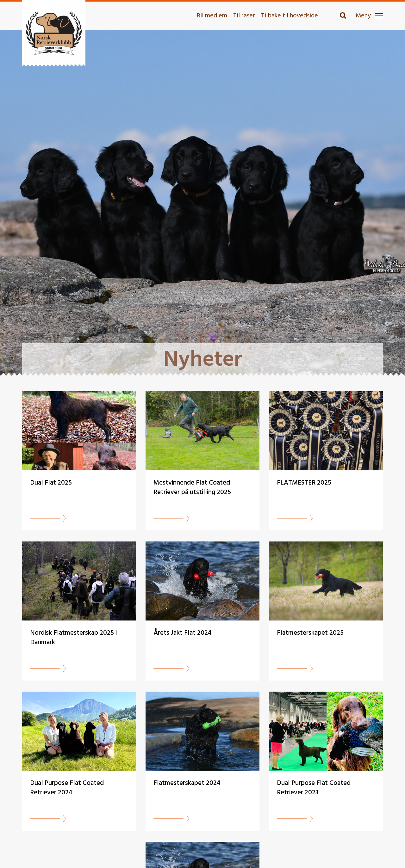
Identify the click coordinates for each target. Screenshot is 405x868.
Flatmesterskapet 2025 (310, 633)
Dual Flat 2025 (51, 483)
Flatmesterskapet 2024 (187, 783)
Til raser (244, 16)
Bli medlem (212, 16)
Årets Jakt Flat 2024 (183, 633)
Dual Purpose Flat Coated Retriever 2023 (314, 788)
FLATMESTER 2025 (304, 483)
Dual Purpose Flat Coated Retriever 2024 (67, 788)
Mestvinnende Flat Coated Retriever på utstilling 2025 (192, 488)
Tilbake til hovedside (290, 16)
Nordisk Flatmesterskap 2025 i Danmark (73, 638)
